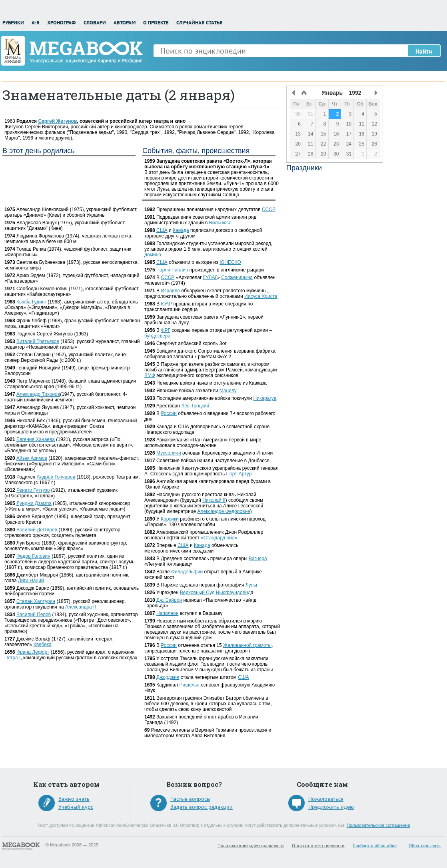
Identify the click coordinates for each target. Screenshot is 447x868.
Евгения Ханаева (36, 439)
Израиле (170, 291)
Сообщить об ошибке (375, 845)
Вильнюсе (220, 223)
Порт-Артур (239, 474)
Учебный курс (76, 807)
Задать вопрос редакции (202, 807)
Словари (95, 23)
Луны (251, 585)
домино (153, 255)
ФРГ (166, 330)
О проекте (156, 23)
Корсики (170, 519)
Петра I (12, 658)
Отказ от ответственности (318, 845)
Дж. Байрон (169, 600)
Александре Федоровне (224, 511)
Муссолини (169, 453)
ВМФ (150, 375)
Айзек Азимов (32, 458)
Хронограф (61, 23)
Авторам (125, 23)
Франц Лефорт (33, 652)
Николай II (214, 500)
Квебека (43, 645)
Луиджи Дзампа (34, 503)
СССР (269, 210)
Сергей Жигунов (57, 121)
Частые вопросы (190, 799)
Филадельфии (187, 572)
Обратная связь (425, 845)
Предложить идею (331, 807)
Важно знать (74, 799)
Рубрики (13, 23)
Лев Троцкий (195, 406)
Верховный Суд (197, 593)
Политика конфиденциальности (251, 845)
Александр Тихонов (38, 394)
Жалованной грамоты (247, 645)
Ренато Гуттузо (33, 490)
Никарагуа (265, 398)
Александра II (81, 607)
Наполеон (167, 613)
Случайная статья (200, 23)
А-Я (36, 23)
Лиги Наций (31, 581)
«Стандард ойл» (219, 538)
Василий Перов (34, 615)
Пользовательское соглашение (378, 825)
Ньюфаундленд (233, 593)
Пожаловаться (326, 799)
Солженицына (237, 277)
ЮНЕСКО (230, 262)
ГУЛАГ (210, 277)
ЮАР (166, 304)
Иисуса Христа (261, 296)
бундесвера (157, 336)
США (162, 230)
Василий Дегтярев (37, 530)
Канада (181, 230)
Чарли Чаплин (172, 270)
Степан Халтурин (36, 601)
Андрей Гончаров (56, 477)
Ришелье (189, 685)
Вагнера (258, 559)
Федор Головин (33, 556)
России (169, 413)
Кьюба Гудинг (31, 302)
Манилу (228, 391)
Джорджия (168, 677)
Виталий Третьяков (38, 341)
